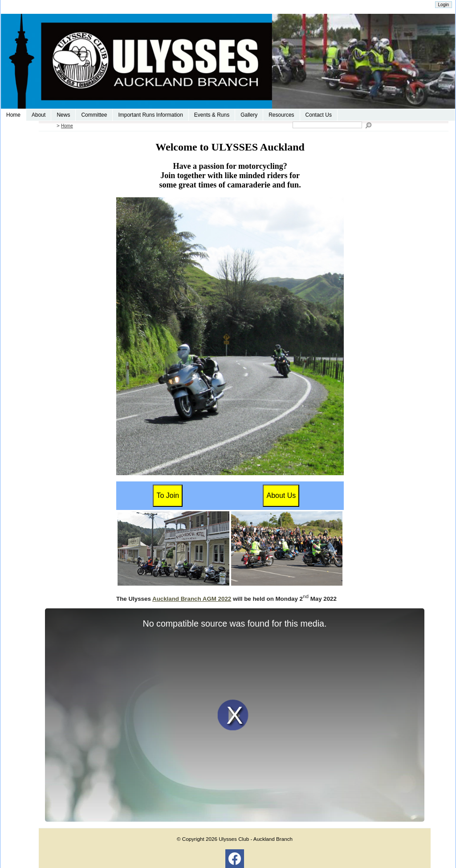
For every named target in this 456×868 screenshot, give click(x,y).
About (39, 115)
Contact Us (319, 115)
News (63, 115)
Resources (281, 115)
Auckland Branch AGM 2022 (192, 599)
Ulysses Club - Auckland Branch (256, 839)
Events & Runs (212, 115)
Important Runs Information (150, 115)
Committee (94, 115)
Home (13, 115)
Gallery (249, 115)
